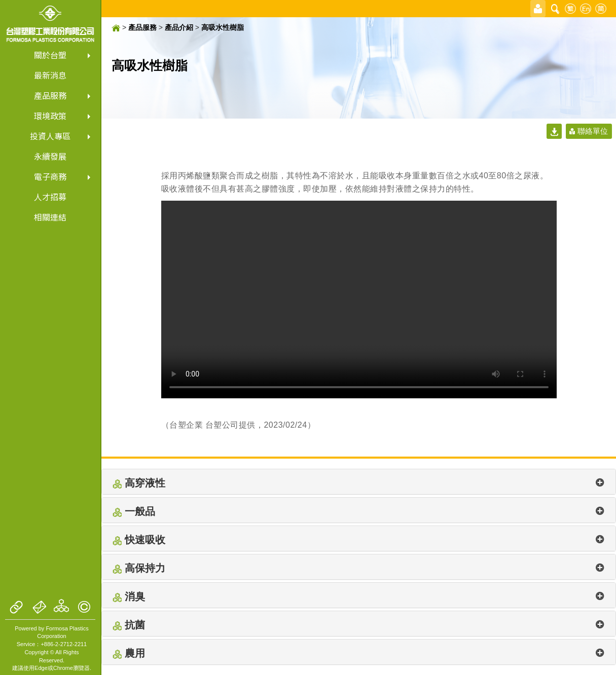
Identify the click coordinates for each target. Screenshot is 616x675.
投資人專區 (50, 137)
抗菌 (359, 625)
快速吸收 (359, 540)
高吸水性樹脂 (223, 27)
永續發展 (50, 157)
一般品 (359, 511)
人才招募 (50, 197)
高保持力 (359, 568)
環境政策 (50, 116)
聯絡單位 (593, 131)
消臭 (359, 596)
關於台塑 (50, 55)
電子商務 (50, 177)
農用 (359, 653)
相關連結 (50, 218)
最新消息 (50, 76)
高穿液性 (359, 483)
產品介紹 (179, 27)
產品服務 (50, 96)
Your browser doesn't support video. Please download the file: (359, 299)
